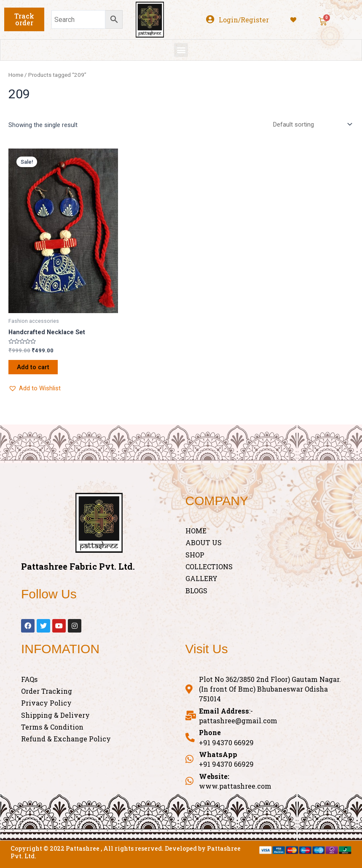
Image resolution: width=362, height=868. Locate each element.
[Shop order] (311, 124)
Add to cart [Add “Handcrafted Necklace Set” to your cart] (33, 367)
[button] (24, 19)
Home (16, 75)
